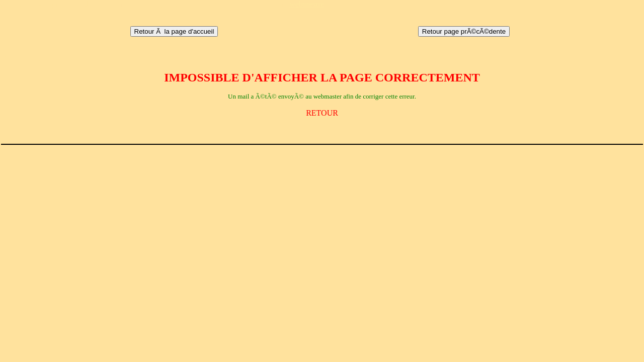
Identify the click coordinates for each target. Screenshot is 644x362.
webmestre (307, 4)
